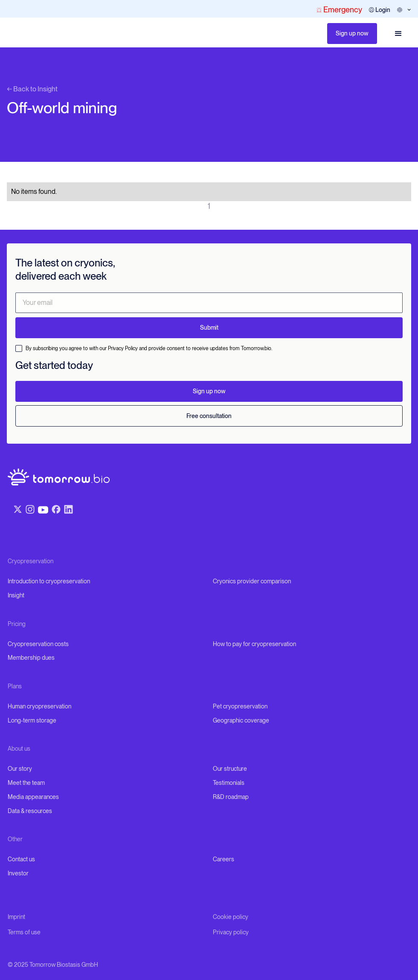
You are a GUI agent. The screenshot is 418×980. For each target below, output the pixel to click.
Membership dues (31, 658)
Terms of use (24, 932)
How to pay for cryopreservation (254, 644)
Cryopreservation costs (38, 644)
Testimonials (229, 783)
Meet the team (26, 783)
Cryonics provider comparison (252, 581)
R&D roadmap (231, 797)
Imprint (16, 917)
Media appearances (33, 797)
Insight (16, 595)
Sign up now (352, 33)
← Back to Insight (32, 89)
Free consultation (209, 416)
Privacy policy (231, 932)
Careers (224, 859)
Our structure (230, 769)
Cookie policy (231, 917)
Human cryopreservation (39, 706)
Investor (18, 873)
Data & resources (30, 811)
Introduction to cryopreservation (49, 581)
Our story (20, 769)
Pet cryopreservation (240, 706)
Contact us (21, 859)
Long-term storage (32, 720)
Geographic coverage (241, 720)
